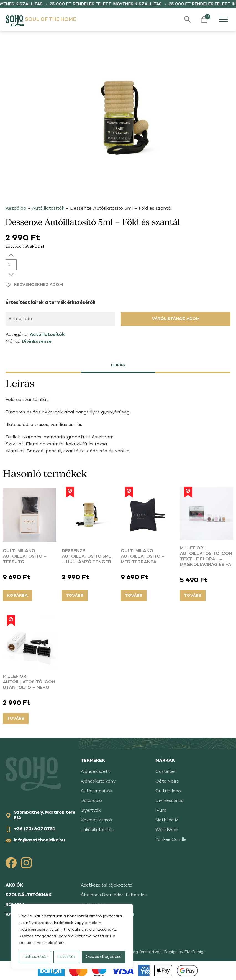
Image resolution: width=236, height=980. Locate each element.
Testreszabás (35, 957)
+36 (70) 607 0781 (35, 829)
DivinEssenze (37, 342)
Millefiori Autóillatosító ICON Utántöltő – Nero (29, 682)
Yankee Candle (171, 840)
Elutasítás (66, 957)
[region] (72, 936)
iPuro (161, 811)
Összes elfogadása (104, 957)
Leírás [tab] (118, 365)
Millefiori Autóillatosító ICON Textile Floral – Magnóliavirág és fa (206, 557)
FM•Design (195, 952)
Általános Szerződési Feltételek (114, 895)
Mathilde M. (167, 820)
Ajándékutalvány (98, 782)
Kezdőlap (16, 209)
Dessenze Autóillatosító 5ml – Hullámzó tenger (87, 557)
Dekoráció (91, 801)
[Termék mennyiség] (11, 265)
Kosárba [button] (17, 596)
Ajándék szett (95, 772)
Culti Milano (168, 791)
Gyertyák (91, 811)
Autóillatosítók (48, 209)
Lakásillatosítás (97, 830)
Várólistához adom (176, 319)
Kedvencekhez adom (38, 285)
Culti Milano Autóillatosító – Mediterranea (143, 557)
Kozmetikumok (97, 820)
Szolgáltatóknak (29, 895)
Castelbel (166, 772)
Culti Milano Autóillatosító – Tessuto (25, 557)
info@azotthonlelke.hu (39, 840)
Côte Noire (167, 782)
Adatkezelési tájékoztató (107, 886)
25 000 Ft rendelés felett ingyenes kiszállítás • (112, 4)
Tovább (75, 596)
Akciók (14, 886)
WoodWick (167, 830)
